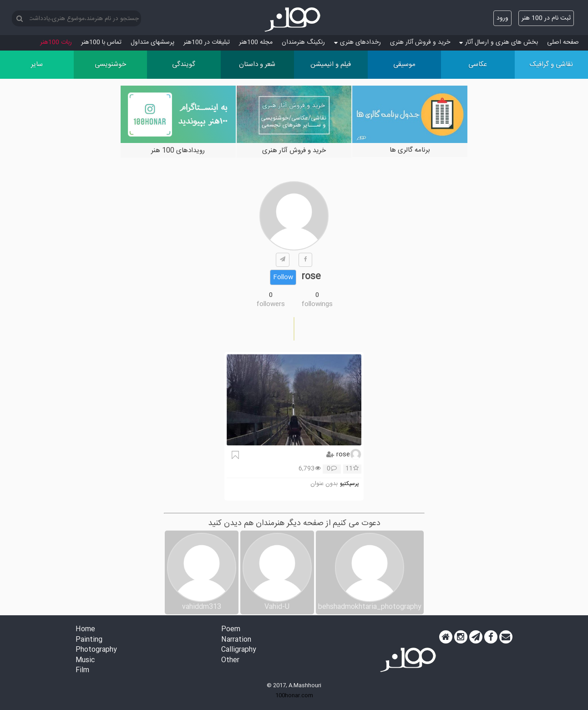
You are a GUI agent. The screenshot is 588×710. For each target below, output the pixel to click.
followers (271, 304)
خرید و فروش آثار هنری (420, 42)
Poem (231, 630)
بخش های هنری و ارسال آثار (499, 42)
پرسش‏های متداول (152, 42)
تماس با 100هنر (101, 42)
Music (85, 661)
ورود (502, 18)
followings (317, 304)
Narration (236, 640)
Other (230, 661)
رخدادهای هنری (357, 42)
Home (85, 630)
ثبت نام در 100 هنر (546, 18)
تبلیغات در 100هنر (207, 42)
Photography (96, 650)
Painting (89, 640)
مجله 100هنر (256, 42)
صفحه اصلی (563, 42)
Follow (283, 277)
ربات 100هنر (56, 42)
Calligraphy (239, 650)
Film (82, 671)
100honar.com (294, 695)
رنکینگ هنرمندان (303, 42)
